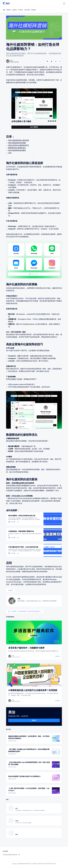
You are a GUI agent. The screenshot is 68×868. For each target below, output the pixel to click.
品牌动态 (15, 10)
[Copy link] (60, 61)
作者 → (8, 800)
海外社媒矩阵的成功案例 (17, 150)
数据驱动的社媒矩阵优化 (17, 148)
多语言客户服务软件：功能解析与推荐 (26, 648)
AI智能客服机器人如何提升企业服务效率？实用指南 (33, 690)
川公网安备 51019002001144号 (38, 864)
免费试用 (34, 720)
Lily (19, 599)
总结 (10, 153)
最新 (4, 10)
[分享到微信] (47, 61)
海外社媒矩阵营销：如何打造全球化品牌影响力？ (30, 611)
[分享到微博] (56, 61)
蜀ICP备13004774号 (51, 864)
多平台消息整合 (15, 579)
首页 (9, 611)
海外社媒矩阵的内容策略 (17, 143)
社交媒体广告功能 (16, 379)
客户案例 (20, 10)
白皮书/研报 (27, 10)
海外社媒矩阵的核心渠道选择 (19, 140)
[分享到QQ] (52, 61)
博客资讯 (9, 10)
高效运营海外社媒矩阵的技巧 (19, 145)
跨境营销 (33, 10)
